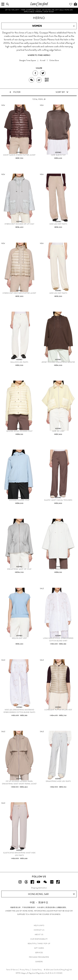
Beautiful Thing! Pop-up (39, 944)
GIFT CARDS (39, 948)
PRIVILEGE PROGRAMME (39, 957)
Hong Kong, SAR (51, 894)
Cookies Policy (37, 970)
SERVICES (39, 953)
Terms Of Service (12, 970)
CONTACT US (39, 930)
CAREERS (39, 962)
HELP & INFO (39, 925)
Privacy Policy (25, 970)
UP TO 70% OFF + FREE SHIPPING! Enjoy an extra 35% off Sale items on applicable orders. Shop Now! (39, 11)
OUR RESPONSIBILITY (39, 939)
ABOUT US (39, 935)
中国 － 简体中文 (39, 902)
